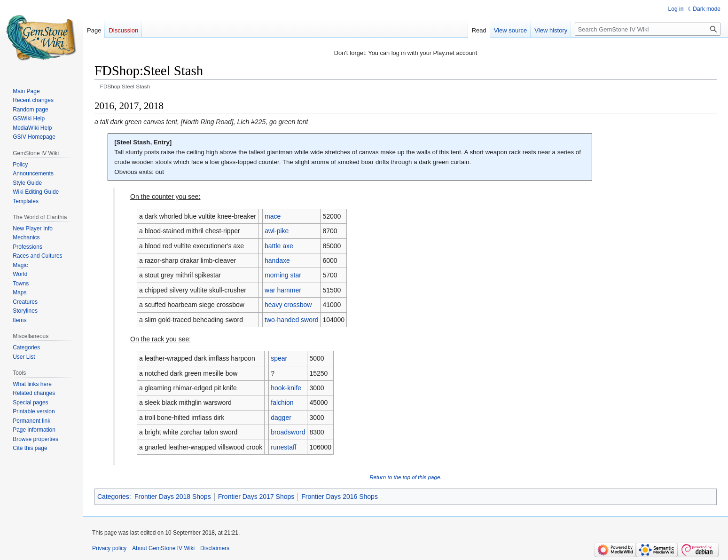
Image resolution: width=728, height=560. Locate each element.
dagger (281, 418)
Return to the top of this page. (406, 477)
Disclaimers (215, 548)
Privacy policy (109, 548)
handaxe (277, 260)
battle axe (279, 246)
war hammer (283, 290)
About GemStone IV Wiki (163, 548)
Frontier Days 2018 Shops (173, 497)
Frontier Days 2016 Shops (340, 497)
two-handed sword (291, 320)
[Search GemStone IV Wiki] (648, 29)
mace (273, 216)
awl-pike (277, 231)
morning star (283, 275)
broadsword (288, 432)
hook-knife (286, 388)
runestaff (283, 447)
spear (279, 358)
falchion (282, 402)
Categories (113, 497)
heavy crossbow (288, 305)
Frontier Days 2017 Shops (256, 497)
